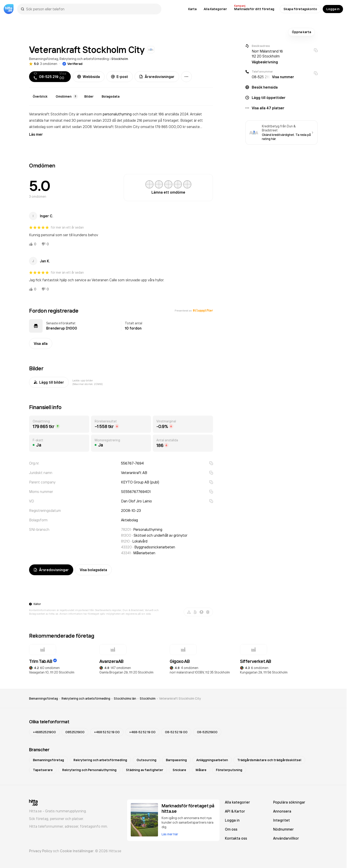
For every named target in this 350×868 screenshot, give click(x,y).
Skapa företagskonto (300, 9)
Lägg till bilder (49, 382)
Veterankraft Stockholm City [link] (180, 699)
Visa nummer (283, 77)
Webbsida (89, 77)
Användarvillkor (286, 838)
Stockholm (120, 59)
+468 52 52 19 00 (107, 732)
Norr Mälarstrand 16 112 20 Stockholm (267, 54)
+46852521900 (44, 732)
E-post (120, 77)
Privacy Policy (41, 851)
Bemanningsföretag (44, 59)
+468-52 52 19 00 (142, 732)
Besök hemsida (265, 87)
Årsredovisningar (157, 77)
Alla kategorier (237, 802)
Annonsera (282, 811)
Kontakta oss (236, 838)
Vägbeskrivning (265, 62)
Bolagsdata (111, 96)
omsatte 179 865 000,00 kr (164, 127)
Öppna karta (301, 32)
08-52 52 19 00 (176, 732)
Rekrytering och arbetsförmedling (84, 59)
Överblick (40, 96)
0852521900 (75, 732)
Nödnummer (283, 829)
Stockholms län (125, 699)
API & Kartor (235, 811)
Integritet (281, 820)
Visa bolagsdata (93, 570)
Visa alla (41, 344)
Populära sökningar (289, 802)
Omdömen (67, 96)
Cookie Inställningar (77, 851)
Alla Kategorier (215, 9)
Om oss (231, 829)
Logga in (333, 9)
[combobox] (92, 9)
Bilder (89, 96)
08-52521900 (207, 732)
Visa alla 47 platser (268, 108)
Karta (192, 9)
